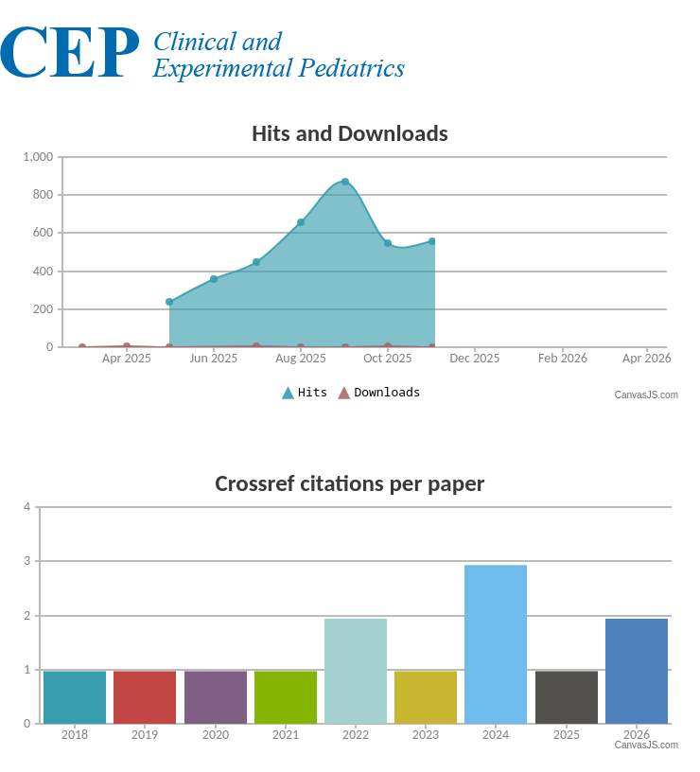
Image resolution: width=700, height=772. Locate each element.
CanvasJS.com (647, 395)
